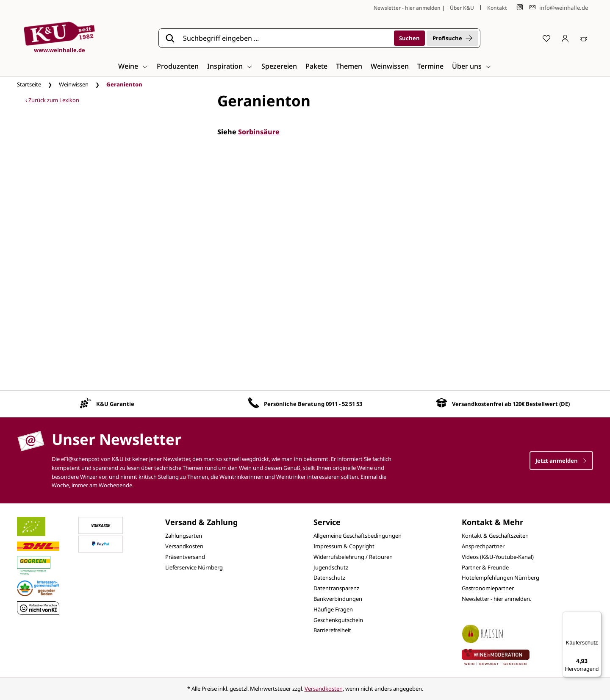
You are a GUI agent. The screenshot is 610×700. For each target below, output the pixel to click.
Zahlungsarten (184, 536)
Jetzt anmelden (561, 461)
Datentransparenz (336, 588)
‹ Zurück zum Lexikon (52, 100)
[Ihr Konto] (565, 38)
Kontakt (497, 8)
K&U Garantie (115, 404)
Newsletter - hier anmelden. (496, 599)
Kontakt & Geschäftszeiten (495, 536)
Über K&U (462, 8)
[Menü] (596, 617)
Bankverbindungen (338, 599)
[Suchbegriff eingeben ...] (286, 38)
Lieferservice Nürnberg (194, 567)
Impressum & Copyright (344, 546)
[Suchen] (409, 38)
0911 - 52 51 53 (344, 404)
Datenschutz (329, 578)
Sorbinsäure (259, 132)
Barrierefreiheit (332, 630)
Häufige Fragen (333, 609)
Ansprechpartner (483, 546)
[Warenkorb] (584, 38)
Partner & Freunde (485, 567)
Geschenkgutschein (338, 620)
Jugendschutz (331, 567)
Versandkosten (184, 546)
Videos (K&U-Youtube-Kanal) (498, 557)
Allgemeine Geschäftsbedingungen (358, 536)
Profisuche (452, 38)
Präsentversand (185, 557)
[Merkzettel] (546, 38)
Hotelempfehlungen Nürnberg (500, 578)
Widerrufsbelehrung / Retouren (353, 557)
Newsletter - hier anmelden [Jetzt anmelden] (407, 8)
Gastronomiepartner (488, 588)
